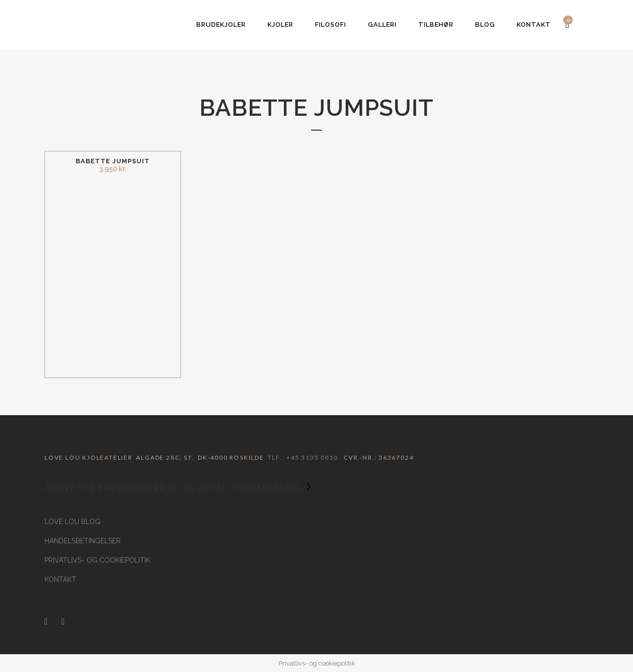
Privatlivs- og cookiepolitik (97, 560)
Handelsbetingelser (83, 541)
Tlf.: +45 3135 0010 (303, 457)
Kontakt (60, 579)
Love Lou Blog (72, 522)
